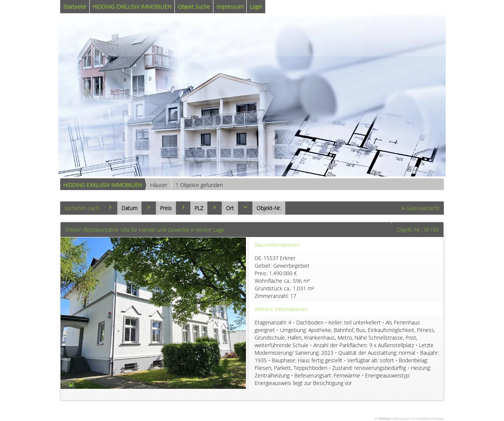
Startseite (75, 7)
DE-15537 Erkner (348, 277)
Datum (129, 208)
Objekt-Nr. (269, 208)
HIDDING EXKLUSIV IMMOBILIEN (132, 7)
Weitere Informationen (281, 309)
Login (256, 7)
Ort (230, 208)
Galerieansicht (423, 208)
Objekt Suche (194, 7)
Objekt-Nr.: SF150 (418, 230)
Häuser (159, 185)
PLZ (199, 208)
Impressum (230, 7)
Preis (166, 208)
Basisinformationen (277, 245)
